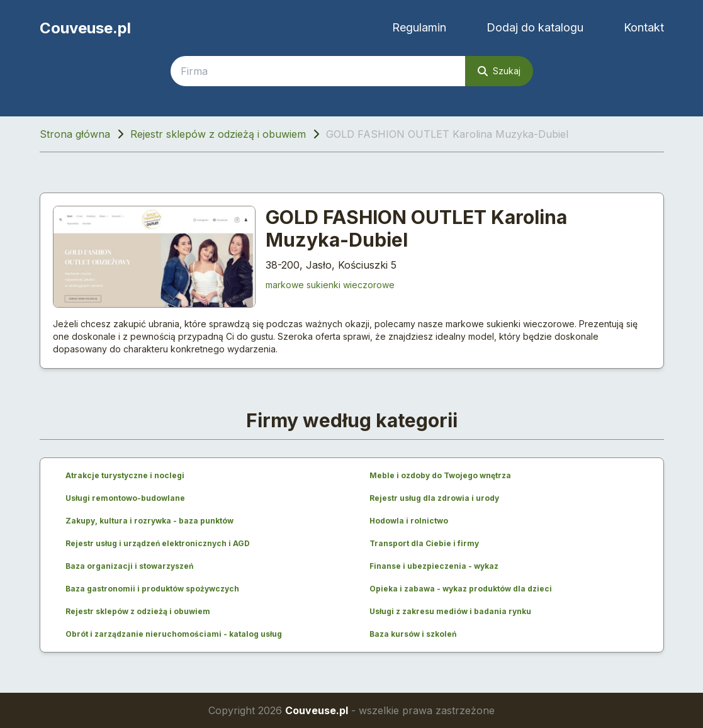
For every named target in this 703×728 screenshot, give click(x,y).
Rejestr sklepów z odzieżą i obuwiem (218, 134)
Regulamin (419, 27)
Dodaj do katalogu (535, 27)
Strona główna (75, 134)
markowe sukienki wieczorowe (330, 285)
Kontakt (644, 27)
